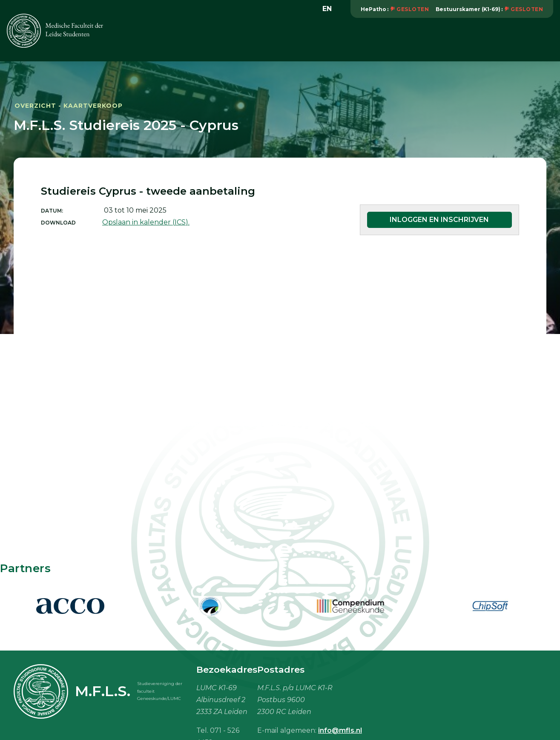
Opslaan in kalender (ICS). (146, 222)
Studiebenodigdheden (417, 39)
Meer (540, 39)
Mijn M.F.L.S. (492, 39)
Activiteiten (230, 39)
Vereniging (177, 39)
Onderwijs (282, 39)
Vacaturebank (339, 39)
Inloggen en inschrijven (439, 220)
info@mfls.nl (340, 730)
